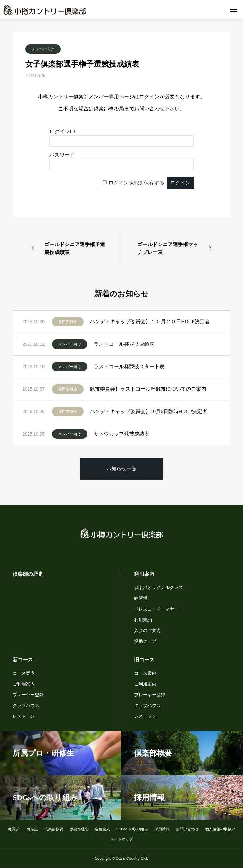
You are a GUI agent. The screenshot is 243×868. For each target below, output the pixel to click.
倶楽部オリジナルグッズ (159, 588)
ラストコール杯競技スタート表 (129, 366)
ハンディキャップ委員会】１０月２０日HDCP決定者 (150, 322)
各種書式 (103, 829)
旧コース (144, 660)
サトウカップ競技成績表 (121, 434)
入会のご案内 (147, 631)
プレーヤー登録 (28, 695)
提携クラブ (145, 641)
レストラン (24, 716)
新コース (23, 660)
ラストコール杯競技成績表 (124, 344)
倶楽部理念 (79, 829)
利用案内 (144, 574)
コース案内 (24, 673)
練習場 (141, 598)
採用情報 (162, 829)
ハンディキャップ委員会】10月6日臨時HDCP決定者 (149, 411)
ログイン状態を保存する (136, 183)
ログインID (62, 131)
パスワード (62, 155)
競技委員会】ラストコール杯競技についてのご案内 (148, 389)
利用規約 (143, 620)
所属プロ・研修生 (23, 829)
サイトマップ (121, 839)
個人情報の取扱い (220, 829)
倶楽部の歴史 (28, 574)
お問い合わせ (187, 829)
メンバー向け (43, 49)
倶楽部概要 (54, 829)
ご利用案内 (24, 684)
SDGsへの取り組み (132, 829)
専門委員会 (68, 322)
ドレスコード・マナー (156, 609)
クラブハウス (26, 706)
